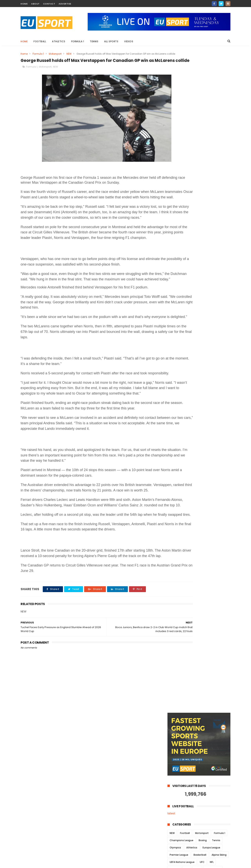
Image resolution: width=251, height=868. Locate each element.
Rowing (213, 266)
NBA (187, 208)
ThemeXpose (43, 863)
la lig (180, 288)
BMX (189, 245)
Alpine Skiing (219, 194)
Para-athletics (178, 266)
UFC (202, 201)
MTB (210, 259)
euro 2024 (176, 223)
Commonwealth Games (185, 252)
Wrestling (199, 281)
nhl (200, 288)
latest (171, 153)
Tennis (94, 41)
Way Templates (74, 863)
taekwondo (214, 288)
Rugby (173, 230)
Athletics (59, 41)
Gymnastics (213, 208)
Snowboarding (192, 274)
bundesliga (216, 216)
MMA (197, 208)
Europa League (211, 187)
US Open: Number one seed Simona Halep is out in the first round (206, 809)
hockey (191, 223)
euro (221, 281)
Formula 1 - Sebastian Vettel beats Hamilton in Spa (204, 843)
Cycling (174, 216)
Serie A (174, 274)
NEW (69, 54)
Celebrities (203, 245)
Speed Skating (178, 237)
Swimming (199, 237)
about (35, 4)
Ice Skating (220, 223)
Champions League (181, 179)
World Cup (189, 230)
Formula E (175, 259)
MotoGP (174, 208)
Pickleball (198, 266)
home (24, 4)
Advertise (65, 4)
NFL (212, 201)
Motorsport (55, 54)
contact (49, 4)
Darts (208, 252)
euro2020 (175, 245)
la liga (205, 223)
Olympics (175, 187)
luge (191, 288)
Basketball (200, 194)
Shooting (217, 230)
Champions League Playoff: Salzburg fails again (204, 825)
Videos (129, 41)
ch (211, 281)
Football (40, 41)
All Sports (111, 41)
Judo (203, 230)
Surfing (210, 274)
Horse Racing (194, 259)
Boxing (203, 179)
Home (24, 41)
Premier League (179, 194)
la (171, 288)
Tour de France (179, 281)
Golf (201, 216)
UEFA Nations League (182, 201)
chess (214, 237)
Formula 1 (78, 41)
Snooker (189, 216)
